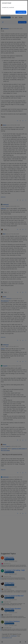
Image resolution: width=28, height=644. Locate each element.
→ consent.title (21, 12)
